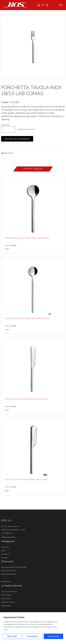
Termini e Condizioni (9, 592)
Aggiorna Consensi (8, 602)
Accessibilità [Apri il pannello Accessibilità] (6, 606)
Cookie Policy (6, 599)
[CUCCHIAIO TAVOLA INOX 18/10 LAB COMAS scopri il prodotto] (33, 215)
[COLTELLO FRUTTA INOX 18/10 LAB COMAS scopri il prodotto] (33, 376)
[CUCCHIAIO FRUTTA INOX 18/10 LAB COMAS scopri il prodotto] (33, 295)
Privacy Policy (6, 595)
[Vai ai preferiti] (43, 5)
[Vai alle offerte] (39, 5)
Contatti (4, 558)
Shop (3, 551)
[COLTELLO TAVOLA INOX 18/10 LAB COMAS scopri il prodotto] (33, 456)
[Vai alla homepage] (15, 5)
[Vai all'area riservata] (47, 5)
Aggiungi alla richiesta (17, 139)
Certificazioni (6, 581)
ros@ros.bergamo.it (8, 537)
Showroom (5, 554)
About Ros (5, 547)
